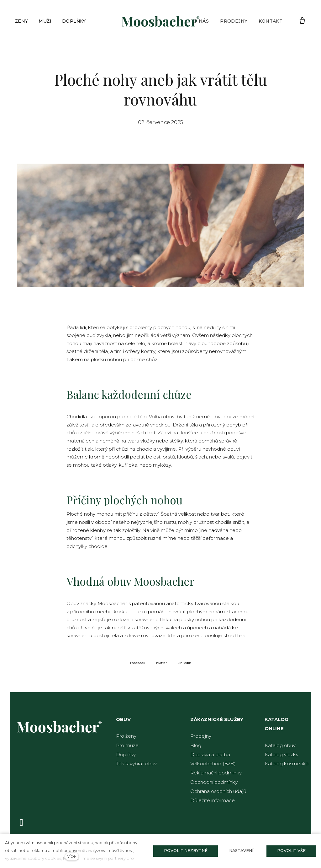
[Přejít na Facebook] (22, 822)
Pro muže (127, 745)
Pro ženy (126, 736)
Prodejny (201, 736)
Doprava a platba (210, 754)
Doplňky (126, 754)
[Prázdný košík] (302, 21)
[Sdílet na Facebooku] (138, 665)
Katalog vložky (282, 754)
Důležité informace (213, 800)
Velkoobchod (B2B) (213, 764)
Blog (196, 745)
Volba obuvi (163, 418)
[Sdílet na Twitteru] (161, 665)
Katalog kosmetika (287, 764)
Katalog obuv (280, 745)
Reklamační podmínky (216, 773)
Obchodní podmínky (214, 782)
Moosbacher (112, 606)
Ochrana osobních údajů (218, 791)
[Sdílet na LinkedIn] (184, 665)
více (72, 856)
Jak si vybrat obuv (136, 764)
